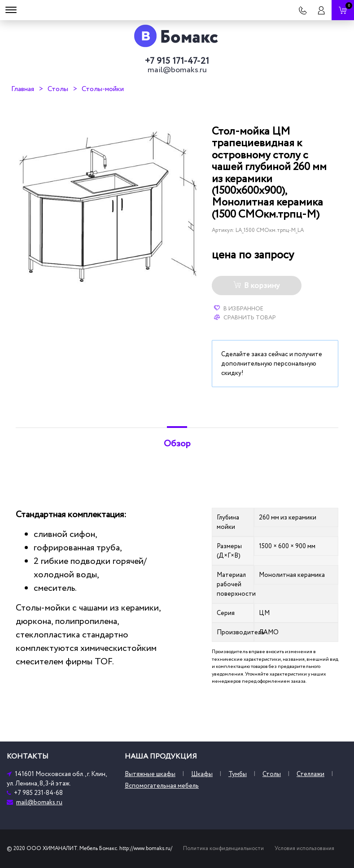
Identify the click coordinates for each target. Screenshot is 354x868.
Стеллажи (310, 774)
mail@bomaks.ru (177, 70)
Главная (23, 89)
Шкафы (202, 774)
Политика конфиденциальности (223, 848)
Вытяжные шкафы (150, 774)
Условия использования (304, 848)
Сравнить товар (245, 318)
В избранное (239, 309)
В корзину (256, 286)
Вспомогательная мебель (162, 786)
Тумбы (238, 774)
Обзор (177, 444)
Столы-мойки (103, 89)
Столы (58, 89)
